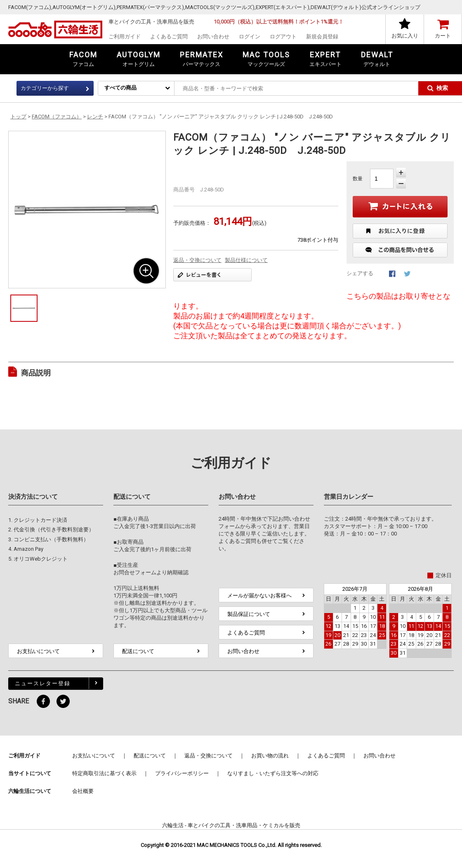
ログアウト (283, 37)
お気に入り (405, 36)
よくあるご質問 (169, 37)
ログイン (250, 37)
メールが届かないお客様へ (259, 596)
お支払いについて (38, 651)
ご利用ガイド (125, 37)
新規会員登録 (322, 37)
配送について (138, 651)
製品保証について (249, 614)
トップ (18, 117)
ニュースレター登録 (43, 683)
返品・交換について (197, 260)
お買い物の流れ (270, 756)
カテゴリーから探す (45, 88)
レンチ (95, 117)
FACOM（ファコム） (57, 117)
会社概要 (83, 791)
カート (443, 36)
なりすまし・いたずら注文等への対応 (273, 773)
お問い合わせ (213, 37)
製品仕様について (246, 260)
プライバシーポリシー (182, 773)
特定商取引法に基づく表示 (104, 773)
